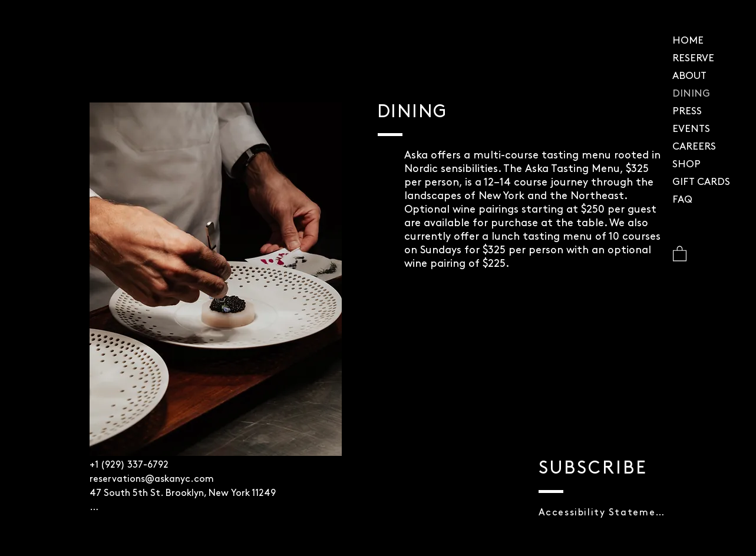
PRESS (687, 112)
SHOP (686, 165)
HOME (688, 41)
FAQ (682, 200)
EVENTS (691, 129)
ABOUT (689, 76)
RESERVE (693, 59)
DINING (691, 94)
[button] (680, 253)
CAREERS (694, 147)
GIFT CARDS (701, 182)
